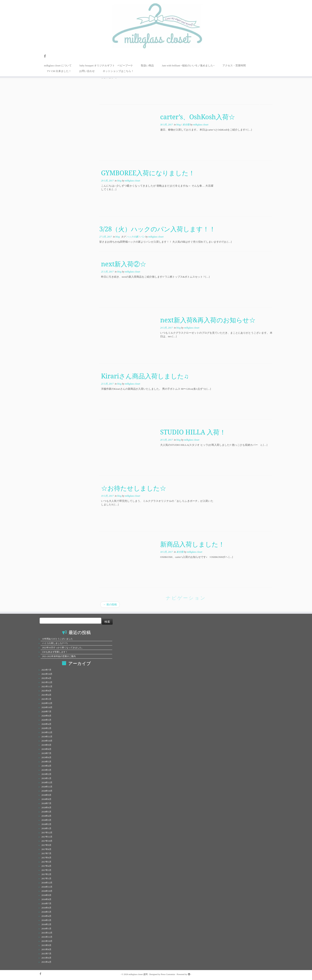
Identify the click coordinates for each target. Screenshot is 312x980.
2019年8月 (46, 749)
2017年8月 (46, 849)
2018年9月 (46, 795)
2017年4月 (46, 866)
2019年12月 (47, 732)
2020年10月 (47, 707)
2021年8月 (46, 691)
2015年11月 (47, 937)
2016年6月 (46, 908)
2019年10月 (47, 741)
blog (179, 125)
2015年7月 (46, 954)
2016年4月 (46, 916)
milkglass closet (201, 125)
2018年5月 (46, 812)
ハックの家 (133, 237)
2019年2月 (46, 774)
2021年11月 (47, 686)
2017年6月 (46, 858)
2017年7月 (46, 853)
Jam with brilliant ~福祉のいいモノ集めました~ (188, 65)
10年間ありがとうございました (58, 639)
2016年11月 (47, 887)
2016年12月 (47, 883)
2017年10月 (47, 841)
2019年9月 (46, 745)
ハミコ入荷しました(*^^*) (55, 643)
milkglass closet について (58, 65)
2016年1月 (46, 929)
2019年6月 (46, 757)
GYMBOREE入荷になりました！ (148, 173)
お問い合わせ (87, 71)
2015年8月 (46, 949)
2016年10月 (47, 891)
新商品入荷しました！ (192, 544)
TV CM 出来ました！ (59, 71)
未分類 (186, 125)
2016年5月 (46, 912)
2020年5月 (46, 720)
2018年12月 (47, 782)
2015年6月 (46, 958)
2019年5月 (46, 762)
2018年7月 (46, 803)
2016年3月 (46, 920)
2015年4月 (46, 962)
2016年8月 (46, 899)
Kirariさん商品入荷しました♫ (145, 376)
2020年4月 (46, 724)
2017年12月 (47, 833)
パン (143, 237)
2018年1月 (46, 828)
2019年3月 (46, 770)
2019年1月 (46, 778)
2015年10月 (47, 941)
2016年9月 (46, 895)
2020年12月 (47, 703)
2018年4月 (46, 816)
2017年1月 (46, 878)
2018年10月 (47, 791)
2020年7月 (46, 711)
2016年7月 (46, 903)
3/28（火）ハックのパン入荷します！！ (157, 229)
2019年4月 (46, 766)
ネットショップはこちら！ (118, 71)
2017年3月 (46, 870)
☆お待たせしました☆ (134, 488)
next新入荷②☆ (124, 264)
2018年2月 (46, 824)
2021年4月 (46, 695)
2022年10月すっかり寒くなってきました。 (63, 648)
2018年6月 (46, 807)
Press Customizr (168, 974)
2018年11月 (47, 787)
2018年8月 (46, 799)
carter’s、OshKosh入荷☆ (198, 117)
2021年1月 (46, 699)
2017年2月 (46, 874)
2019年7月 (46, 753)
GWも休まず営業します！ (55, 652)
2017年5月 (46, 862)
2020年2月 (46, 728)
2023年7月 (46, 670)
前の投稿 (110, 604)
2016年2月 (46, 924)
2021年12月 (47, 682)
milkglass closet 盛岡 (138, 974)
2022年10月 (47, 674)
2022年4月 (46, 678)
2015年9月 (46, 945)
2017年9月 (46, 845)
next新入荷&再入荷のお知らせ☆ (208, 320)
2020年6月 (46, 716)
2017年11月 (47, 837)
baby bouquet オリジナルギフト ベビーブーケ (106, 65)
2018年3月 (46, 820)
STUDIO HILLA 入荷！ (193, 432)
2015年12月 (47, 933)
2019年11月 (47, 737)
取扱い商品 (147, 65)
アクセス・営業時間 (234, 65)
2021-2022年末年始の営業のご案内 (59, 656)
